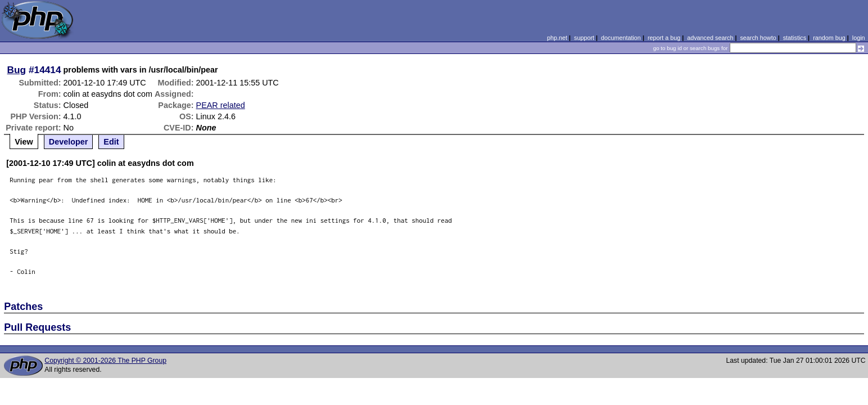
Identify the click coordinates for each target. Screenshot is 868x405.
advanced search (710, 38)
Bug (17, 70)
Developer (69, 142)
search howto (758, 38)
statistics (795, 38)
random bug (829, 38)
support (584, 38)
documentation (621, 38)
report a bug (664, 38)
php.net (557, 38)
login (859, 38)
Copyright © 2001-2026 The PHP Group (105, 361)
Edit (111, 142)
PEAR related (221, 105)
